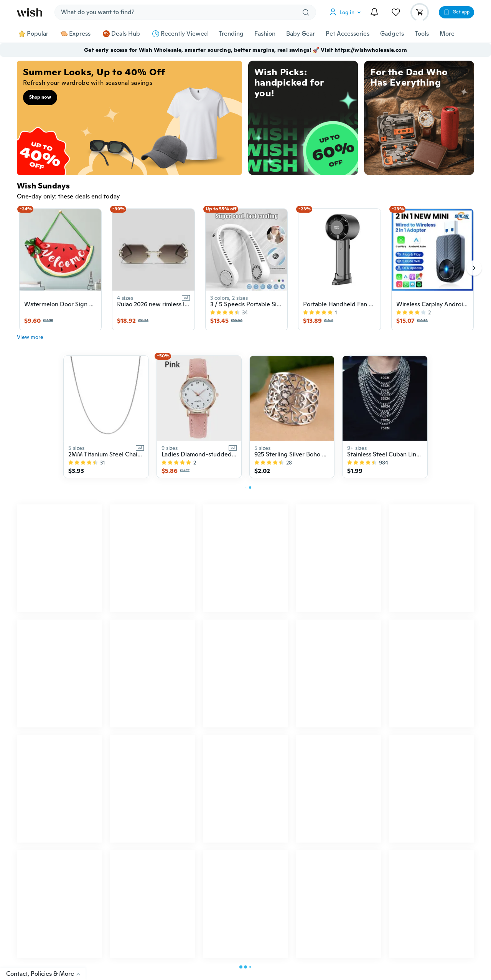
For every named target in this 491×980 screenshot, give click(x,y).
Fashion (265, 34)
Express (76, 34)
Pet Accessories (348, 34)
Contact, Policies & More (46, 974)
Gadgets (392, 34)
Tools (422, 34)
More (447, 34)
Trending (231, 34)
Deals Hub (121, 34)
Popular (33, 34)
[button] (347, 12)
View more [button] (30, 341)
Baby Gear (301, 34)
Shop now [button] (40, 97)
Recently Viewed (180, 34)
